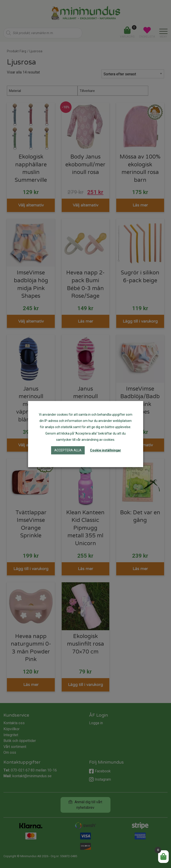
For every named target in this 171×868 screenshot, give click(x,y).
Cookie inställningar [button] (106, 450)
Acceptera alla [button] (68, 450)
